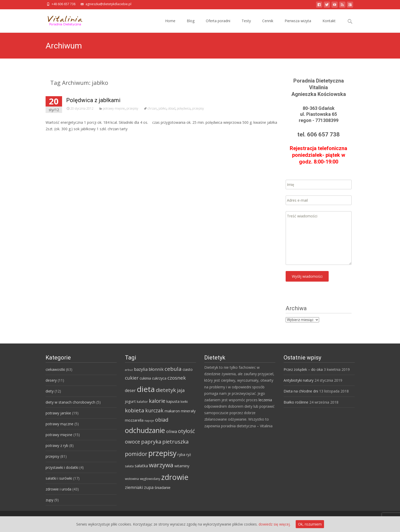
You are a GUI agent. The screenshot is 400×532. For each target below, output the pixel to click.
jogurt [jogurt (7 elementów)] (130, 401)
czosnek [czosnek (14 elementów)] (177, 378)
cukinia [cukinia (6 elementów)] (145, 378)
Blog (191, 25)
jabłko (162, 108)
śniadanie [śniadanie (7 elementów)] (163, 487)
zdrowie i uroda (58, 489)
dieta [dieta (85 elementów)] (146, 389)
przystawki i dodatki (62, 467)
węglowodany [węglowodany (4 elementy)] (150, 479)
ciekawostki (55, 369)
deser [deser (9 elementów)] (130, 390)
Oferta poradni (218, 25)
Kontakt (329, 25)
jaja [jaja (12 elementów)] (181, 390)
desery (51, 380)
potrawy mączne (59, 424)
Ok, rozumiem (310, 524)
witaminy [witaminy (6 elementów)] (182, 466)
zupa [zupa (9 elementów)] (149, 487)
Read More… (57, 138)
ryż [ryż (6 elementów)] (189, 455)
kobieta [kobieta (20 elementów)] (135, 410)
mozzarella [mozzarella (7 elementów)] (134, 420)
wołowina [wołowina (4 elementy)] (132, 479)
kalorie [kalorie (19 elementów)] (157, 401)
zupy (49, 500)
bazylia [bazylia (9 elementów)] (141, 369)
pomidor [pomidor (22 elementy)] (136, 454)
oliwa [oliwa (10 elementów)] (172, 431)
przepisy (132, 108)
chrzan (152, 108)
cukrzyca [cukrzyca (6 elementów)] (159, 378)
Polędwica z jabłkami (93, 100)
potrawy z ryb (57, 445)
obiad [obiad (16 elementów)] (162, 420)
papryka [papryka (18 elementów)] (151, 441)
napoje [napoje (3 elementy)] (149, 421)
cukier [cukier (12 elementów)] (132, 378)
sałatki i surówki (59, 478)
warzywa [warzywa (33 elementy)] (161, 465)
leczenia (265, 400)
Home (170, 25)
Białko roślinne (296, 402)
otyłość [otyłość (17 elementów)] (186, 431)
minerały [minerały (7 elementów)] (188, 411)
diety (50, 391)
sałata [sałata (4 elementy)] (129, 466)
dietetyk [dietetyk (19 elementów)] (166, 390)
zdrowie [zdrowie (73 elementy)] (175, 477)
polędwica (184, 108)
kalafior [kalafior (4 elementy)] (142, 402)
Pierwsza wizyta (298, 25)
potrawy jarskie (58, 413)
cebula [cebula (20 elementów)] (173, 369)
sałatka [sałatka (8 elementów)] (141, 466)
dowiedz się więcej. (275, 524)
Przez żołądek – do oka (303, 369)
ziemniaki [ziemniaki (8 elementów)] (134, 487)
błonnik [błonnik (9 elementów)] (156, 369)
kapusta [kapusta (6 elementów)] (173, 401)
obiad (172, 108)
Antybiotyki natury (299, 380)
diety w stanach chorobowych (70, 402)
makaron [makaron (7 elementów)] (172, 411)
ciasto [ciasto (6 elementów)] (188, 369)
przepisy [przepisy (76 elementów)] (162, 453)
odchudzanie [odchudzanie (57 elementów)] (145, 430)
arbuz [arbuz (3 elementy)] (129, 370)
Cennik (268, 25)
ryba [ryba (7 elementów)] (181, 454)
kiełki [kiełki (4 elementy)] (184, 402)
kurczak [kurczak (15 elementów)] (154, 411)
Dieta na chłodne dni (301, 391)
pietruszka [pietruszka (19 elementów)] (175, 441)
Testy (246, 25)
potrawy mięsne (114, 108)
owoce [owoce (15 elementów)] (133, 442)
